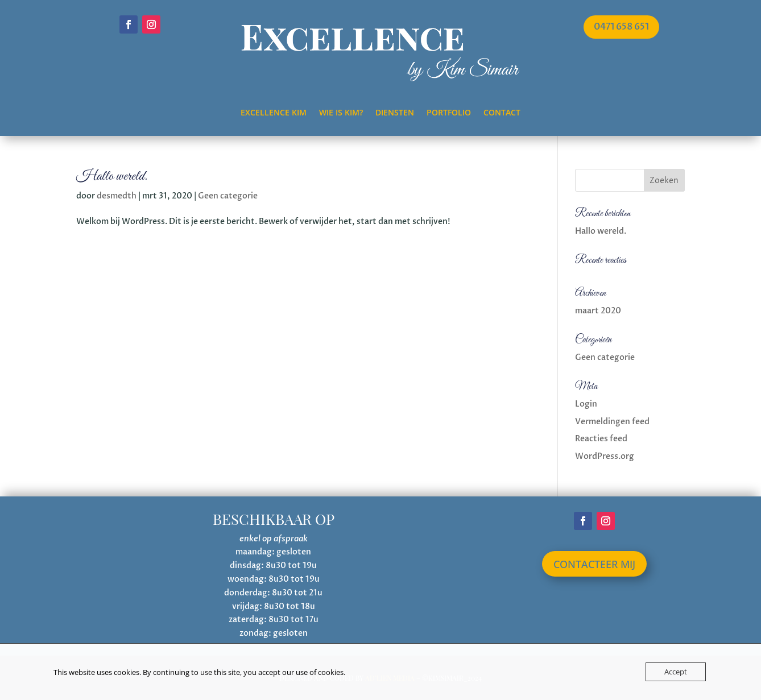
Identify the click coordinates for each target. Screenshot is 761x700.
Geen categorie (228, 196)
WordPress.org (605, 456)
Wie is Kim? (341, 113)
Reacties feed (601, 439)
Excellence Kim (274, 113)
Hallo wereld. (112, 176)
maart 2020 (598, 311)
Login (586, 404)
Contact (502, 113)
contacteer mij (594, 564)
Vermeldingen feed (612, 422)
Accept (676, 672)
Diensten (395, 113)
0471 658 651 (621, 27)
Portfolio (449, 113)
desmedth (117, 196)
